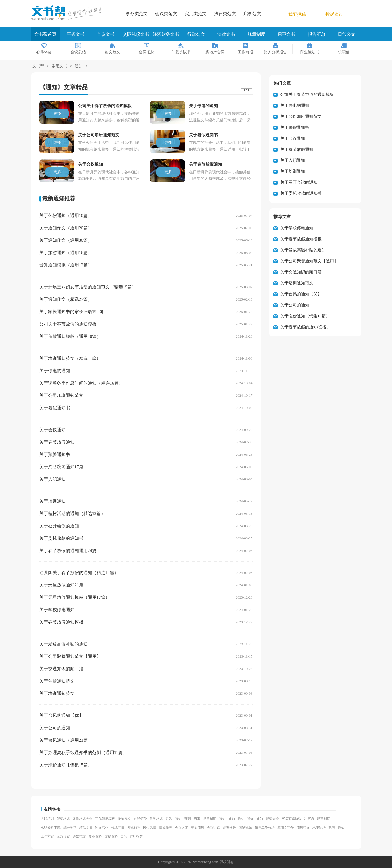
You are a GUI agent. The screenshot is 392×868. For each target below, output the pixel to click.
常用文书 (59, 66)
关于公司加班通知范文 (61, 395)
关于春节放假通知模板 (61, 622)
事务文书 (76, 34)
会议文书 (106, 34)
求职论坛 (319, 828)
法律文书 (226, 34)
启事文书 (286, 34)
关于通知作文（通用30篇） (66, 240)
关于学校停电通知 (57, 610)
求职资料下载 (51, 828)
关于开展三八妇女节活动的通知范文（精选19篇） (88, 287)
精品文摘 (86, 828)
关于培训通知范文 (57, 693)
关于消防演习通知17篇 (61, 467)
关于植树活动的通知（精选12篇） (72, 514)
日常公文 (347, 34)
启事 (197, 819)
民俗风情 (150, 828)
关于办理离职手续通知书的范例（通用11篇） (83, 752)
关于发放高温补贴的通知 (64, 644)
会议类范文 (166, 14)
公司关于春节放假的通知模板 (68, 324)
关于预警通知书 (55, 454)
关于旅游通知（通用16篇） (66, 253)
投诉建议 (334, 14)
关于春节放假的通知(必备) (304, 327)
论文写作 (102, 828)
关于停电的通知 (55, 371)
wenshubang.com (206, 862)
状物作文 (124, 819)
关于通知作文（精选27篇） (66, 299)
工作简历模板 (105, 819)
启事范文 (252, 14)
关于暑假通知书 (55, 408)
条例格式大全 (83, 819)
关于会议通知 (53, 430)
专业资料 (95, 836)
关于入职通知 (53, 479)
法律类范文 (225, 14)
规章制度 (256, 34)
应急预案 (63, 836)
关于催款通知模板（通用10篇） (70, 336)
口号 (124, 836)
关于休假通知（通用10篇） (66, 215)
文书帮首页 (45, 34)
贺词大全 (272, 819)
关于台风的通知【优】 (61, 715)
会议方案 (182, 828)
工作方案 (47, 836)
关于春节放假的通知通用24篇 (68, 551)
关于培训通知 (53, 501)
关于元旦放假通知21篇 (61, 585)
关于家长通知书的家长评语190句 (71, 312)
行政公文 (196, 34)
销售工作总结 (265, 828)
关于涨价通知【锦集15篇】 (66, 765)
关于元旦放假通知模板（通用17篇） (75, 597)
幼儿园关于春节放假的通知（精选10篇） (79, 573)
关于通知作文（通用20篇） (66, 228)
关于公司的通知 (55, 728)
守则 (188, 819)
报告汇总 (317, 34)
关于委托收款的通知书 (61, 538)
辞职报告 (136, 836)
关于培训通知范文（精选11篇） (70, 358)
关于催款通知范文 (57, 681)
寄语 (311, 819)
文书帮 (38, 66)
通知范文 (79, 836)
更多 (57, 113)
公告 (169, 819)
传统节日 (118, 828)
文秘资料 (111, 836)
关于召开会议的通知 (59, 526)
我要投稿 (297, 14)
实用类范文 (196, 14)
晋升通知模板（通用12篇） (66, 265)
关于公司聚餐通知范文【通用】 (70, 656)
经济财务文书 (166, 34)
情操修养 (166, 828)
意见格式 (156, 819)
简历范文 (303, 828)
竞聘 (332, 828)
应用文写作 (286, 828)
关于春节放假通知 (57, 442)
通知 (79, 66)
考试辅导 (134, 828)
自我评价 (140, 819)
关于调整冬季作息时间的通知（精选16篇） (81, 383)
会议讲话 (213, 828)
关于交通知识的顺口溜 (61, 669)
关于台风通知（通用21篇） (66, 740)
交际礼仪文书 (136, 34)
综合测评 (70, 828)
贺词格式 (63, 819)
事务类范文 (137, 14)
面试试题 (245, 828)
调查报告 (229, 828)
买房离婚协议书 (293, 819)
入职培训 (47, 819)
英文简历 (198, 828)
